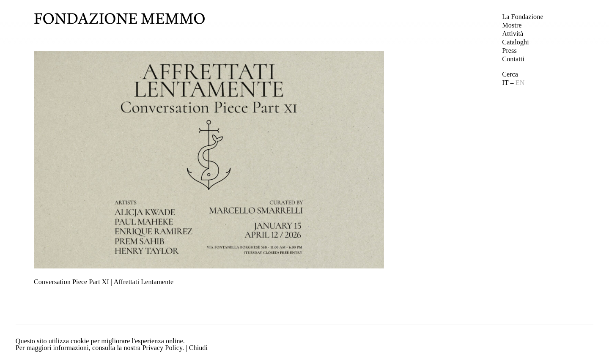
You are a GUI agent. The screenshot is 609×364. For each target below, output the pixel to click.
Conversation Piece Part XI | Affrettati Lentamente (104, 282)
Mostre (512, 25)
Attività (513, 34)
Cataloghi (515, 42)
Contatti (513, 59)
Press (509, 51)
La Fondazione (523, 17)
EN (520, 83)
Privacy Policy (162, 348)
